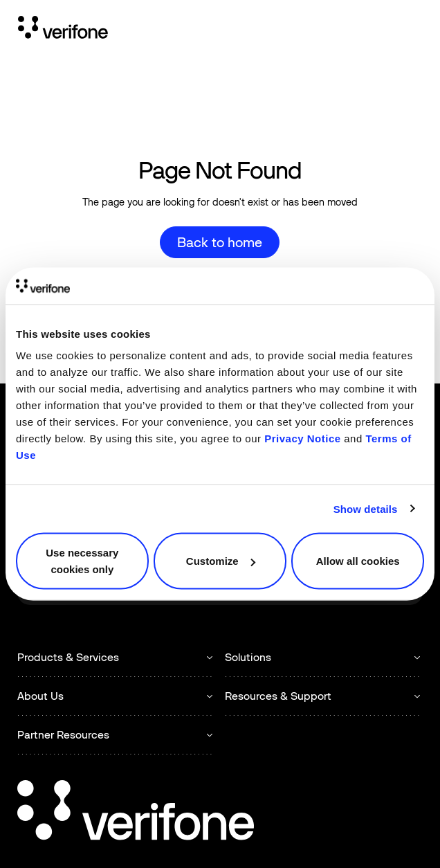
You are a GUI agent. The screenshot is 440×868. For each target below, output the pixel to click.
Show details (366, 508)
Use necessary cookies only (82, 561)
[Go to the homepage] (136, 812)
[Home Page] (63, 30)
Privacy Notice (302, 438)
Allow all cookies (358, 561)
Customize (221, 561)
